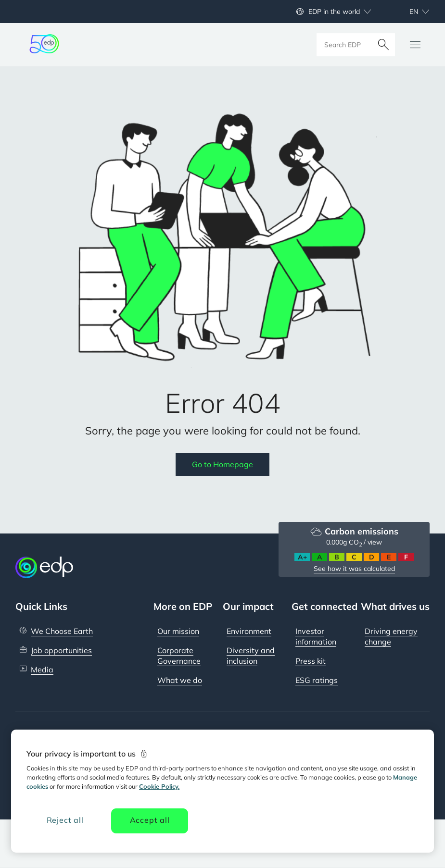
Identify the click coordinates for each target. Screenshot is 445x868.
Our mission (178, 631)
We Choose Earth (62, 631)
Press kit (311, 661)
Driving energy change (391, 636)
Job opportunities (61, 650)
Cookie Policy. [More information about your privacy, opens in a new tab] (159, 786)
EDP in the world (334, 12)
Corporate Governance (179, 656)
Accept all (150, 820)
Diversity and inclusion (251, 656)
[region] (222, 791)
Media (42, 670)
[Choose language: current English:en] (409, 12)
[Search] (383, 45)
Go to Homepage (222, 464)
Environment (249, 631)
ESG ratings (317, 680)
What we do (180, 680)
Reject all (65, 820)
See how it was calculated (354, 569)
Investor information (316, 636)
